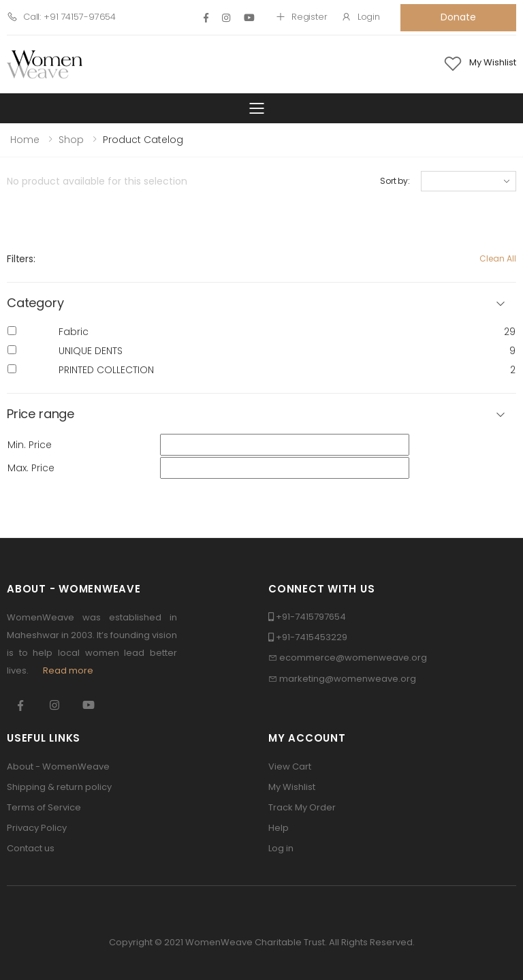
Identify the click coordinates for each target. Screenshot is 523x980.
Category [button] (35, 303)
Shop (71, 140)
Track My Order (302, 807)
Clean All (498, 258)
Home (25, 140)
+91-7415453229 (312, 637)
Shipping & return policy (59, 787)
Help (279, 828)
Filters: (21, 259)
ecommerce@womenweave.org (353, 658)
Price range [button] (41, 414)
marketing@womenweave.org (348, 679)
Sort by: (395, 181)
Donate (458, 17)
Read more (68, 670)
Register (301, 17)
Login (361, 17)
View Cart (290, 766)
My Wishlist (292, 787)
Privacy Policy (37, 828)
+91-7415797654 (311, 617)
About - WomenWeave (58, 766)
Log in (281, 848)
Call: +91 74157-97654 (61, 17)
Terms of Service (44, 807)
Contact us (31, 848)
